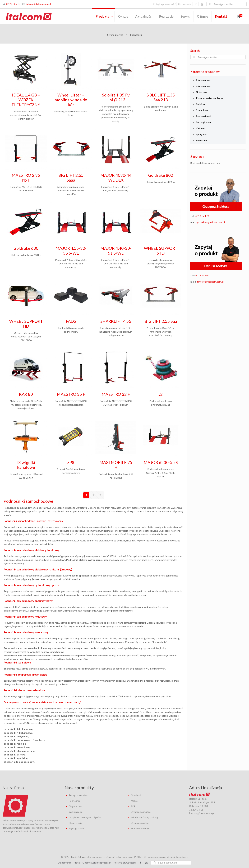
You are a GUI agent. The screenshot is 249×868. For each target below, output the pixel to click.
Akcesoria (201, 140)
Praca (77, 862)
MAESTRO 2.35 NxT (26, 178)
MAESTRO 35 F (71, 394)
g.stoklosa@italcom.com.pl (211, 222)
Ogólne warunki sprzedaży (97, 862)
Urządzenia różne (140, 823)
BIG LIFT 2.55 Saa (161, 321)
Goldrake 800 (161, 175)
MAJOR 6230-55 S (161, 462)
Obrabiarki (137, 795)
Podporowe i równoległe (209, 98)
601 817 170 (202, 216)
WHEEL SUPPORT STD (161, 251)
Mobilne (200, 104)
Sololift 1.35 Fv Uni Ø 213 (116, 97)
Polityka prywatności (164, 4)
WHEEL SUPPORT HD (26, 324)
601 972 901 (202, 275)
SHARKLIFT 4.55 (116, 321)
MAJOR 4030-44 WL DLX (116, 178)
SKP (133, 806)
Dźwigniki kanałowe (26, 465)
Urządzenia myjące (141, 812)
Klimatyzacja (75, 823)
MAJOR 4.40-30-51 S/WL (116, 251)
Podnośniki (75, 801)
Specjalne (201, 134)
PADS (71, 321)
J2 (161, 394)
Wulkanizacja (76, 812)
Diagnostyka (75, 806)
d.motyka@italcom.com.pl (210, 282)
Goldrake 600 (26, 248)
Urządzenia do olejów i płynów (85, 817)
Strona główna (115, 35)
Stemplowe (202, 110)
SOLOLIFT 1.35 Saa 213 (161, 97)
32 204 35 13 (13, 4)
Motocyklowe (203, 122)
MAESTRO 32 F (116, 394)
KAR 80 (26, 394)
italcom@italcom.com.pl (38, 4)
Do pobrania (185, 4)
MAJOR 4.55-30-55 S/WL (71, 251)
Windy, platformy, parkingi (145, 817)
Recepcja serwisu (78, 795)
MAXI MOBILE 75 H (116, 465)
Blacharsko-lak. (204, 116)
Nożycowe (202, 92)
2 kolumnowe (203, 80)
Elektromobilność (140, 828)
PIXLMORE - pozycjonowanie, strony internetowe (161, 857)
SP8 (71, 462)
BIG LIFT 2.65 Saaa (71, 178)
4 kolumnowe (203, 86)
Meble (134, 801)
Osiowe (200, 128)
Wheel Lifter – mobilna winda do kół (71, 100)
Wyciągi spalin (76, 828)
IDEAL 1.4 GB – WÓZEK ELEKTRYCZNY (26, 100)
